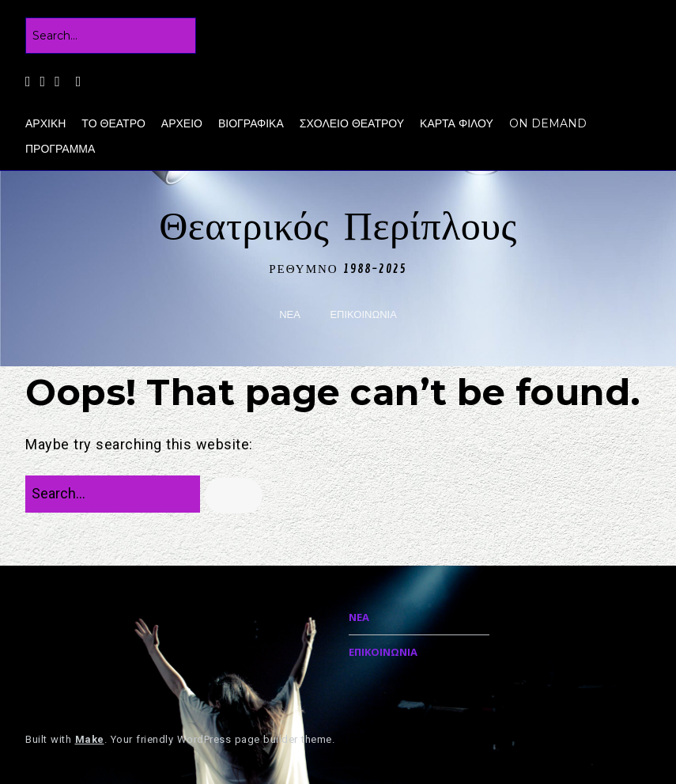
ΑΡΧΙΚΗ (45, 123)
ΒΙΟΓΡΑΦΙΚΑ (251, 123)
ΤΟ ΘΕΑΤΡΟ (113, 123)
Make (90, 739)
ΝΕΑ (290, 314)
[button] (234, 496)
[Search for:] (111, 36)
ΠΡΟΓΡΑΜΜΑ (60, 149)
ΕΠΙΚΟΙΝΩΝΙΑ (363, 314)
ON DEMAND (548, 123)
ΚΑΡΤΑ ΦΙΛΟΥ (457, 123)
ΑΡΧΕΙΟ (182, 123)
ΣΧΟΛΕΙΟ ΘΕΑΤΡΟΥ (352, 123)
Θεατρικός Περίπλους (338, 227)
